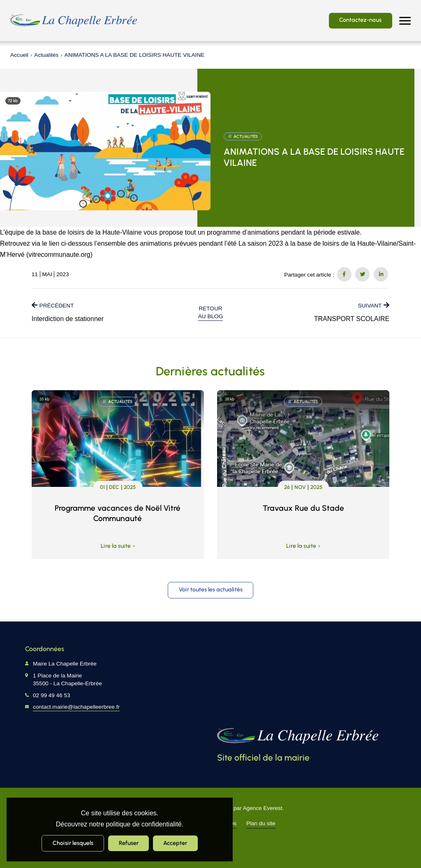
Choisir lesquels (73, 843)
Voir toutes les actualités (211, 589)
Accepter (175, 843)
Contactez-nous (360, 20)
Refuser (129, 843)
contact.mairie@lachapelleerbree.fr (76, 707)
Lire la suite (116, 546)
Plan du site (261, 823)
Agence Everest (263, 808)
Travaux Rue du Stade (303, 508)
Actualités (46, 55)
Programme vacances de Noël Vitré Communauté (118, 513)
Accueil (19, 55)
